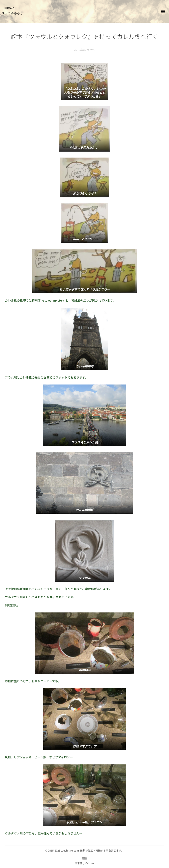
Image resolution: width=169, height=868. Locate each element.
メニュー (163, 12)
